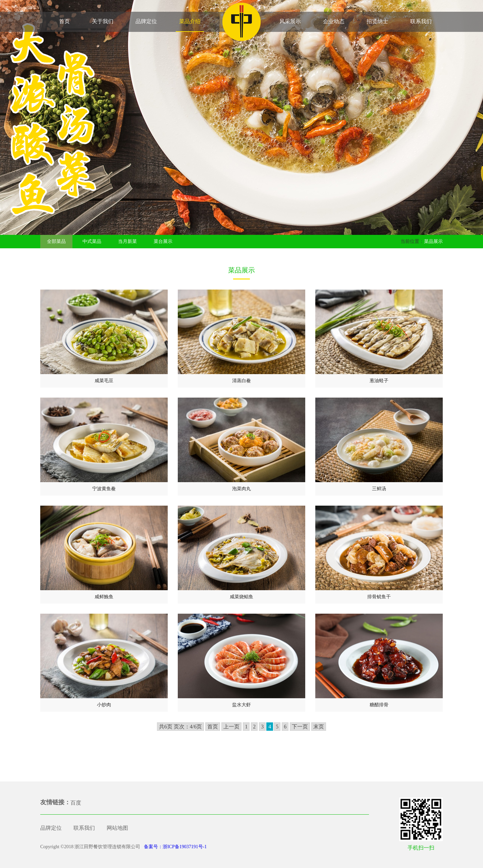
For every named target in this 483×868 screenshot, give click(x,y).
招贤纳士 (377, 21)
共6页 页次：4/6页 (180, 727)
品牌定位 (146, 21)
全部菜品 (56, 241)
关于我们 (103, 21)
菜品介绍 (190, 21)
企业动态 (334, 21)
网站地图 (117, 828)
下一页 (300, 727)
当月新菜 (127, 241)
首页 (64, 21)
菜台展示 (163, 241)
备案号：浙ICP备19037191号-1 (175, 847)
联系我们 (421, 21)
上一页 (231, 727)
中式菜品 (92, 241)
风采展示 (290, 21)
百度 (76, 803)
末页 (319, 727)
